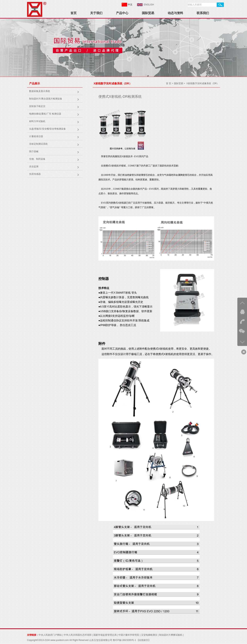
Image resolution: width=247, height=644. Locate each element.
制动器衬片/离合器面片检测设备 (46, 99)
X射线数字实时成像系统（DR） (203, 83)
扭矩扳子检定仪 (37, 106)
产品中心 (122, 13)
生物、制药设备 (37, 159)
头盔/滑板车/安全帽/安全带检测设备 (47, 129)
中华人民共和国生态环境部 (78, 635)
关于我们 (96, 13)
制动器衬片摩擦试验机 (171, 635)
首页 (74, 13)
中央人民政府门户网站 (50, 635)
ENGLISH (149, 5)
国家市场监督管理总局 (105, 635)
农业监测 (34, 167)
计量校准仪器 (36, 136)
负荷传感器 (35, 174)
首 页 (169, 83)
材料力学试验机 (37, 121)
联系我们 (203, 13)
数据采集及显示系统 (40, 91)
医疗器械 (34, 151)
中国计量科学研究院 (129, 635)
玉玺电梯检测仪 (149, 635)
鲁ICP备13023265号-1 (124, 640)
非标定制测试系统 (38, 144)
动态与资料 (175, 13)
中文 (130, 5)
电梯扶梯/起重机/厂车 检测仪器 (45, 114)
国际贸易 (148, 13)
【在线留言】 (143, 640)
